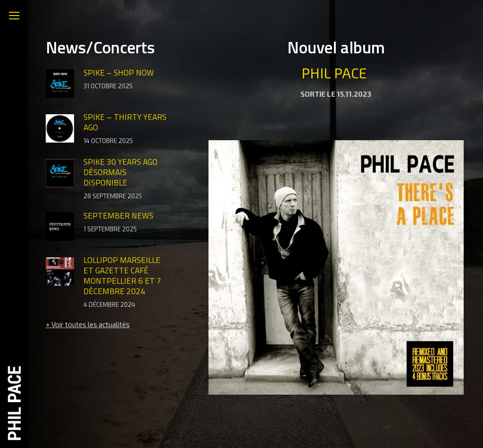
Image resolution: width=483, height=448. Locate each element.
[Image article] (60, 85)
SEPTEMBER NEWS (118, 216)
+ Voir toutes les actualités (88, 324)
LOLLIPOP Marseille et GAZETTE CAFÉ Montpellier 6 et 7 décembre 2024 (122, 276)
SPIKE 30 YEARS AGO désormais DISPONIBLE (121, 172)
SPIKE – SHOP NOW (119, 73)
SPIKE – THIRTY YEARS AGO (125, 122)
